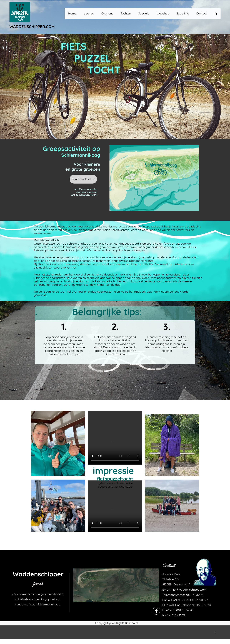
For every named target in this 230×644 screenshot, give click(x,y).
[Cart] (215, 13)
